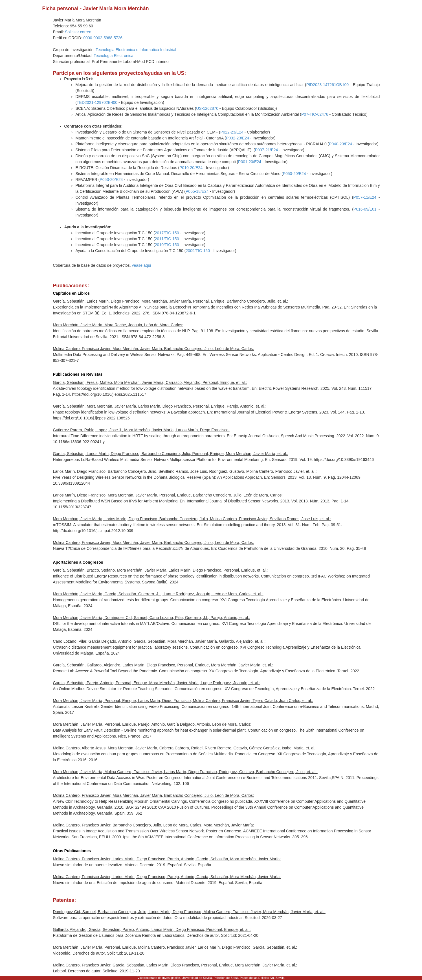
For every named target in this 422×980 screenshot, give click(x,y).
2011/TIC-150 (167, 239)
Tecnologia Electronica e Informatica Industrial (136, 50)
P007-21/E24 (267, 150)
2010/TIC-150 (167, 245)
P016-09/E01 (365, 209)
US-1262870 (207, 108)
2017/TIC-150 (167, 233)
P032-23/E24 (238, 138)
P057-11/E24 (365, 197)
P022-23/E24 (232, 132)
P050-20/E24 (294, 174)
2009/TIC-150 (198, 251)
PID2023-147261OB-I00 (328, 85)
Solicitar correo (78, 32)
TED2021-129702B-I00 (97, 102)
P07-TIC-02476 (315, 114)
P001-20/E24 (250, 162)
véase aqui (142, 265)
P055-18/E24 (197, 191)
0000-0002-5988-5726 (103, 38)
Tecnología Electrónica (114, 56)
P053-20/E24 (111, 180)
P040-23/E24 (340, 144)
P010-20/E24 (191, 168)
